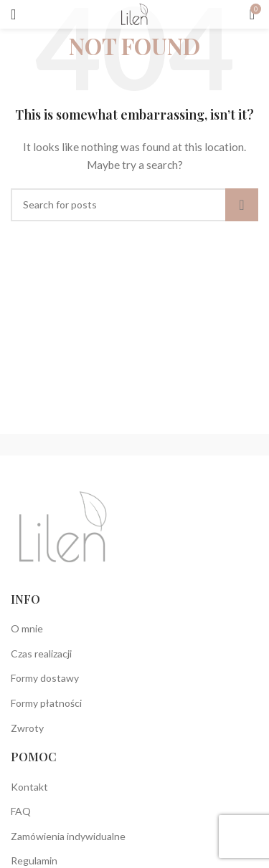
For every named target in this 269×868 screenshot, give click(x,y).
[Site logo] (134, 13)
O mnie (27, 628)
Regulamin (34, 860)
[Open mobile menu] (13, 14)
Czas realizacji (41, 654)
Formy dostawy (45, 678)
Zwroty (27, 728)
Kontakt (29, 787)
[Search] (134, 205)
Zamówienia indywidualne (68, 836)
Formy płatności (46, 703)
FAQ (21, 811)
